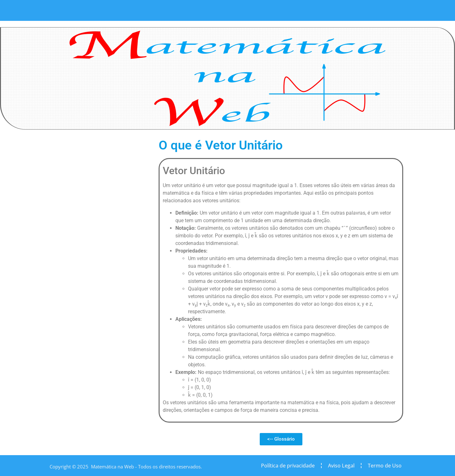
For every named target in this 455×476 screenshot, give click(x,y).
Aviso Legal (341, 466)
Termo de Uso (385, 466)
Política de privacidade (288, 466)
